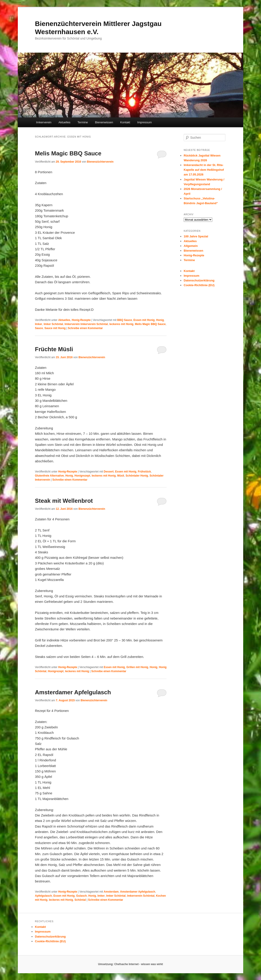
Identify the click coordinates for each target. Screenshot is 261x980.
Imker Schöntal (53, 324)
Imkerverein (44, 122)
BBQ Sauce (125, 320)
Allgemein (191, 246)
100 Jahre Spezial (196, 236)
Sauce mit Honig (55, 328)
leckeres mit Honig (121, 324)
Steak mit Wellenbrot (64, 501)
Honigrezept (82, 476)
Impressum (144, 122)
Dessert (109, 472)
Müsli (121, 476)
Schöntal (80, 900)
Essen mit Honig (144, 320)
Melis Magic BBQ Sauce (68, 153)
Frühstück (144, 472)
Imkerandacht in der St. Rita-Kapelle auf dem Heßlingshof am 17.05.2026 (204, 170)
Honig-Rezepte (81, 320)
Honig (160, 320)
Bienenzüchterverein (100, 162)
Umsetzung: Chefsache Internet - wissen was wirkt (130, 964)
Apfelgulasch (43, 896)
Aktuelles (65, 122)
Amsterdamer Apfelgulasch (73, 692)
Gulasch (81, 896)
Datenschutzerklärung (199, 280)
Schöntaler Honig (137, 476)
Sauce (39, 328)
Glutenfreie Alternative (49, 476)
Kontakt (125, 122)
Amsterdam (111, 892)
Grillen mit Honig (137, 667)
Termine (83, 122)
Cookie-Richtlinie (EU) (199, 285)
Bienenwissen (104, 122)
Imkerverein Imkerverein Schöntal (86, 324)
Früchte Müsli (54, 349)
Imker (39, 324)
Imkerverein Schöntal (141, 896)
